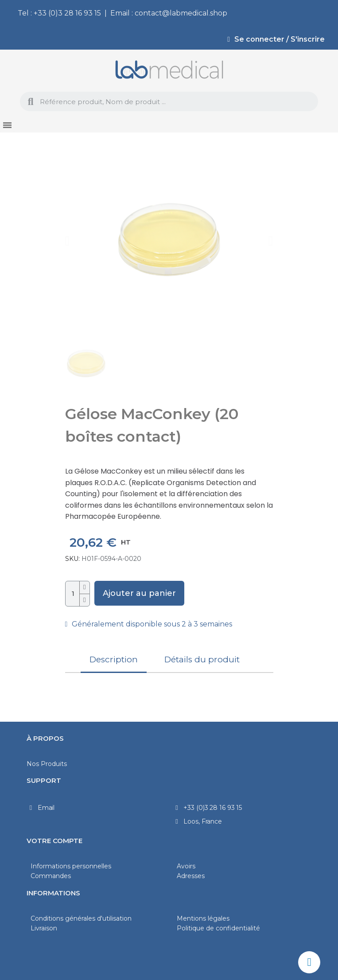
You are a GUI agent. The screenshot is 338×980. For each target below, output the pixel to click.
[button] (68, 241)
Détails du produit (202, 659)
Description (114, 659)
